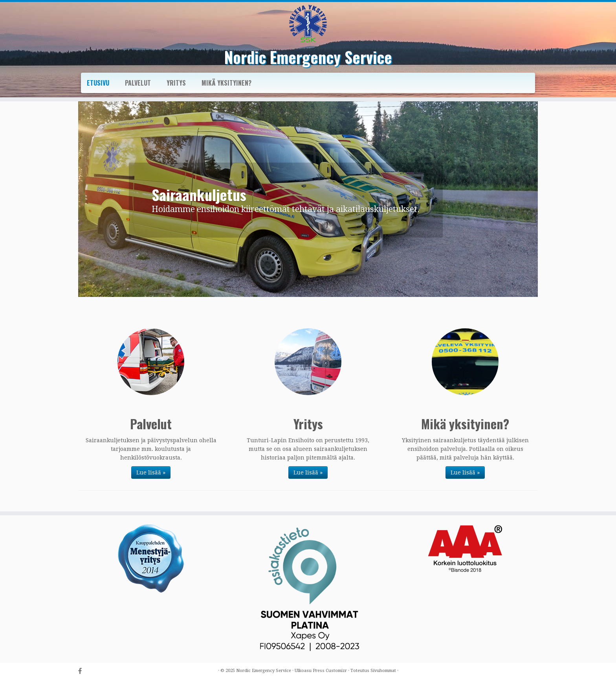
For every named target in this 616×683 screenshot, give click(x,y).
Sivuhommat (383, 671)
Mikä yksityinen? (226, 83)
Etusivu (98, 83)
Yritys (176, 83)
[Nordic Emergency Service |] (308, 24)
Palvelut (138, 83)
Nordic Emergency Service (308, 57)
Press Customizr (330, 671)
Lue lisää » (151, 472)
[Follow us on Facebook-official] (83, 671)
